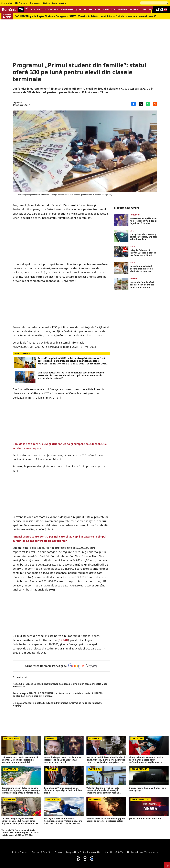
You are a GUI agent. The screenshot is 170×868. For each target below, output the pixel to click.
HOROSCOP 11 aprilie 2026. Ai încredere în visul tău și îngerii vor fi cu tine (143, 221)
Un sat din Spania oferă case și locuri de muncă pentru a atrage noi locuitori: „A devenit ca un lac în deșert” (143, 285)
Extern (134, 10)
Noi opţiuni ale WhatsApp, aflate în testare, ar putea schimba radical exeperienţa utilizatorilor (144, 237)
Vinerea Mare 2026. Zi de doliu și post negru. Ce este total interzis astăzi (106, 820)
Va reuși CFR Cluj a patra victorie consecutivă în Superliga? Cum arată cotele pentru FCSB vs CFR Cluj (20, 833)
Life (144, 10)
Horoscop (35, 3)
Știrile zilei (7, 3)
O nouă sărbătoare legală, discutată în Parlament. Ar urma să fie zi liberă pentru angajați (57, 704)
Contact (58, 852)
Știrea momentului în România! (145, 819)
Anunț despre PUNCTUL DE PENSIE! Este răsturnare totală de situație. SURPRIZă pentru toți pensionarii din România (58, 695)
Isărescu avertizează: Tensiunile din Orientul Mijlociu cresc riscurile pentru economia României (20, 760)
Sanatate (109, 10)
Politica (37, 10)
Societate (51, 10)
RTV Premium (21, 3)
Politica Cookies (20, 852)
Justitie (81, 10)
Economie (67, 10)
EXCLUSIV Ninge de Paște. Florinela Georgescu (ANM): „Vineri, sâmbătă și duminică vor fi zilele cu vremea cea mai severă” (85, 16)
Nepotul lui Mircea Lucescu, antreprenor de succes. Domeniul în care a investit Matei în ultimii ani (60, 685)
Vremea (122, 10)
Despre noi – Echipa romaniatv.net (84, 852)
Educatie (95, 10)
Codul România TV (114, 852)
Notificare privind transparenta (143, 852)
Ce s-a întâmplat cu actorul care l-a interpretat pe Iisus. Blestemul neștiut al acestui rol (63, 760)
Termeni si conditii (41, 852)
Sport (133, 247)
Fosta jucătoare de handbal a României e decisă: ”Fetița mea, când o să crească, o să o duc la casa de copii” (63, 821)
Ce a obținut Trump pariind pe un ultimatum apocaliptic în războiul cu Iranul (63, 790)
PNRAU (63, 640)
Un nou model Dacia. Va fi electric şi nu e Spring (148, 789)
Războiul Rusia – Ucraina (54, 3)
